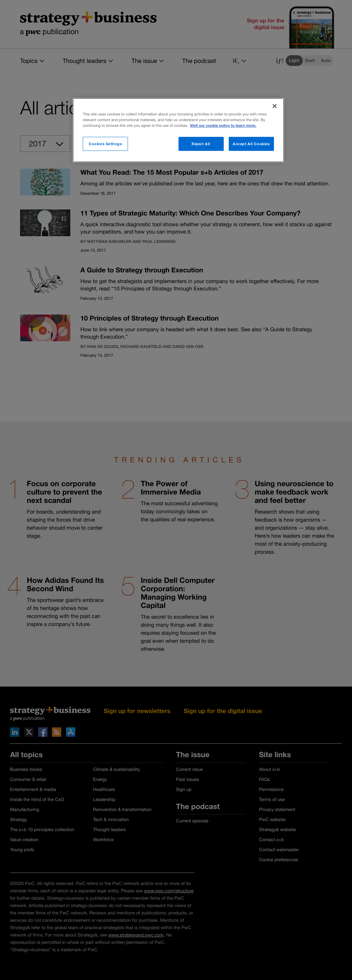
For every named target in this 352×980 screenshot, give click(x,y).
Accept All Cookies (251, 144)
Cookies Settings (105, 144)
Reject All (201, 144)
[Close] (275, 106)
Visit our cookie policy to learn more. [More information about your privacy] (223, 126)
